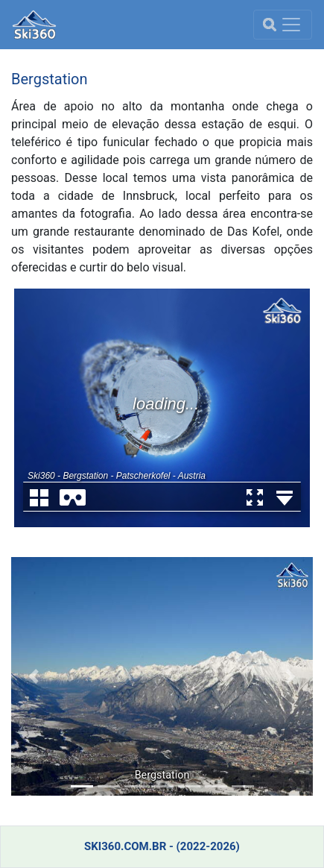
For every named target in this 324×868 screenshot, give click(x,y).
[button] (34, 676)
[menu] (283, 25)
